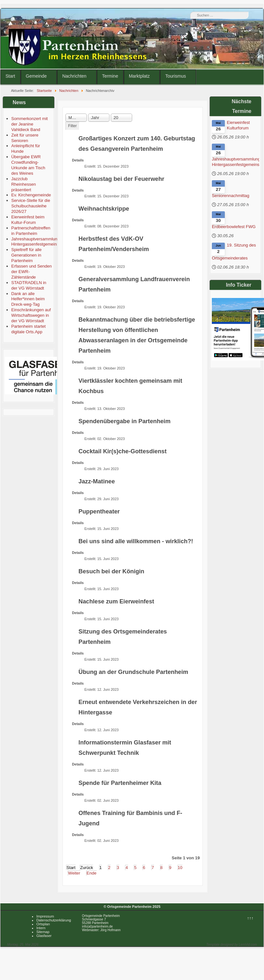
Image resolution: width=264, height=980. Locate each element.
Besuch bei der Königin (111, 571)
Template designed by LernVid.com (232, 945)
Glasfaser (44, 936)
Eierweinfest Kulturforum (238, 125)
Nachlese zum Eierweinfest (116, 601)
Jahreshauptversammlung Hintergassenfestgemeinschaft (235, 162)
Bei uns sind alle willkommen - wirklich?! (136, 541)
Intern (41, 928)
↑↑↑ (250, 918)
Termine (110, 76)
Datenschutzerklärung (54, 920)
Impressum (45, 916)
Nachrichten (74, 76)
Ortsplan (43, 924)
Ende (91, 873)
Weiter (74, 873)
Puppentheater (99, 512)
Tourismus (176, 76)
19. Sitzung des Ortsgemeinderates (234, 252)
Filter (72, 126)
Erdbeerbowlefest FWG (234, 227)
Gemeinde (36, 76)
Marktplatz (139, 76)
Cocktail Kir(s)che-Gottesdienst (122, 451)
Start (10, 76)
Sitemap (43, 932)
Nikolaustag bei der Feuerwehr (121, 179)
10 (180, 868)
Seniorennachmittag (231, 196)
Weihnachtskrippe (104, 209)
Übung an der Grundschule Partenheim (133, 672)
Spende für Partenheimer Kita (120, 783)
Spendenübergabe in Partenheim (124, 421)
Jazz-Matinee (97, 481)
